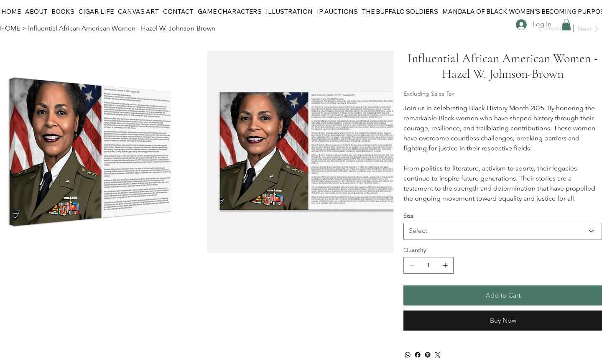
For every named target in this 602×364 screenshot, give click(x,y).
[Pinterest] (428, 355)
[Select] (503, 231)
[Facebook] (418, 355)
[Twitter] (438, 355)
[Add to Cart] (503, 295)
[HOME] (10, 28)
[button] (566, 24)
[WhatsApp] (408, 355)
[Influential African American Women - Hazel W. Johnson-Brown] (122, 28)
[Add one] (445, 265)
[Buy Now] (503, 321)
